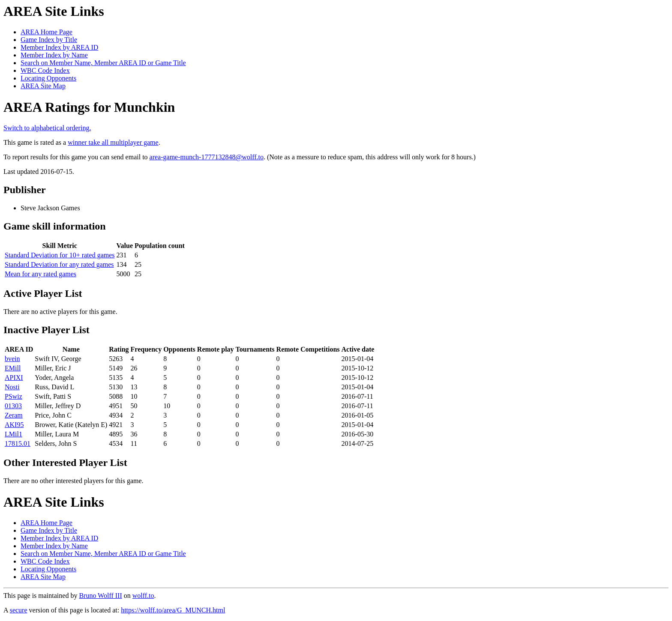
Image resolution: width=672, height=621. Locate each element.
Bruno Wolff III (100, 596)
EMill (13, 368)
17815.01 (18, 443)
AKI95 (14, 425)
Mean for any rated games (40, 274)
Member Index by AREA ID (59, 47)
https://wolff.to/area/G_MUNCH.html (173, 610)
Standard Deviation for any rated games (59, 264)
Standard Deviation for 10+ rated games (60, 255)
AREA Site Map (43, 86)
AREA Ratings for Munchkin (89, 107)
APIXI (14, 378)
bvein (12, 359)
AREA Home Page (46, 32)
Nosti (12, 387)
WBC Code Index (45, 70)
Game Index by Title (49, 40)
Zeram (14, 415)
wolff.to (143, 596)
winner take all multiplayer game (113, 142)
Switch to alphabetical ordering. (47, 128)
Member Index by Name (54, 55)
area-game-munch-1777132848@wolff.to (207, 157)
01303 (13, 406)
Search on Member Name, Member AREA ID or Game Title (103, 63)
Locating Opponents (48, 78)
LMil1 (13, 434)
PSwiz (13, 396)
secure (19, 610)
